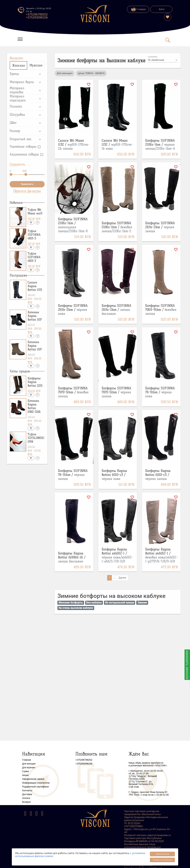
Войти (162, 9)
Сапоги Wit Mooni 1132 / (74, 144)
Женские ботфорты (71, 603)
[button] (27, 74)
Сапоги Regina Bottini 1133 (35, 286)
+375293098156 (37, 17)
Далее (122, 578)
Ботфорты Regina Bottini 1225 (35, 382)
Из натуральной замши (120, 603)
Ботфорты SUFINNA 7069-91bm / (161, 310)
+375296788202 (37, 14)
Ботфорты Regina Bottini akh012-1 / (117, 555)
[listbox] (163, 60)
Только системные (162, 860)
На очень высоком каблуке (76, 608)
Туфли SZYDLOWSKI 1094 (36, 438)
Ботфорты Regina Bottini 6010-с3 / (114, 475)
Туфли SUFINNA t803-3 (34, 235)
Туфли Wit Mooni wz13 (35, 212)
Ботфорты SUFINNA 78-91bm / (160, 392)
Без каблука (94, 603)
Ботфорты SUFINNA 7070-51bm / (73, 392)
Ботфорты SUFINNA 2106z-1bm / (160, 144)
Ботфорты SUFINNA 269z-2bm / (160, 227)
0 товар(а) (138, 9)
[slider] (11, 174)
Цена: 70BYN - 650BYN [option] (91, 73)
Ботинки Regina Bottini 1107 (35, 316)
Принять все (162, 854)
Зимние (142, 603)
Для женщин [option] (65, 73)
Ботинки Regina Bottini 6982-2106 (34, 406)
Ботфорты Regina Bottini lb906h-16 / (72, 557)
